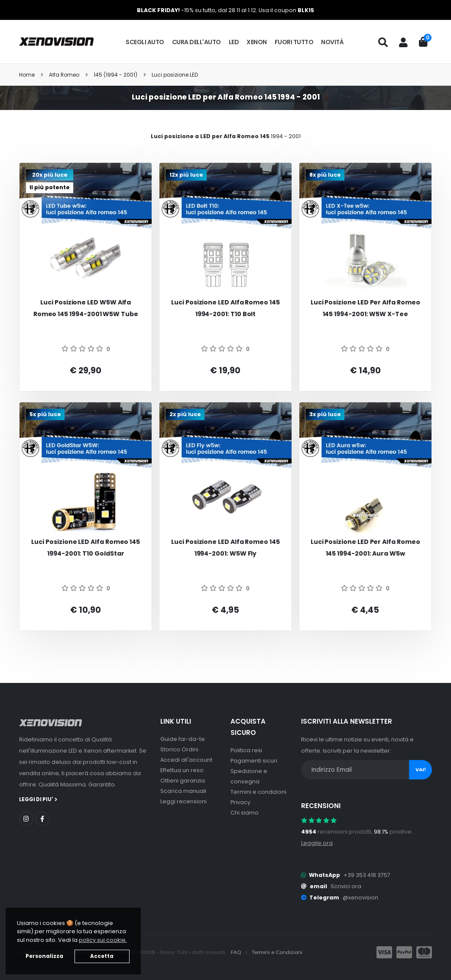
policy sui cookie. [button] (103, 940)
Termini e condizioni (258, 792)
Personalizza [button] (44, 956)
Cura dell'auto (196, 42)
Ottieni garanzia (183, 781)
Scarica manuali (183, 791)
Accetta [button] (102, 956)
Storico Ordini (179, 749)
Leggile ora (317, 843)
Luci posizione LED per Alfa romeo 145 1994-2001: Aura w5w (365, 548)
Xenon (257, 42)
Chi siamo (245, 813)
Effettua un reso (182, 770)
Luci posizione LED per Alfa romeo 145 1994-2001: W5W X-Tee (365, 308)
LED (234, 42)
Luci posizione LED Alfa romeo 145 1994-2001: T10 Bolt (225, 308)
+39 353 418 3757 (367, 875)
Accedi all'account (186, 760)
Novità (332, 42)
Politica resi (246, 750)
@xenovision (360, 898)
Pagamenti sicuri (254, 761)
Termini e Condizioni (277, 952)
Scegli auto (145, 42)
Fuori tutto (294, 42)
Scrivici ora (346, 886)
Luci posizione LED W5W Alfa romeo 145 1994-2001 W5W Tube (86, 308)
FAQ (237, 952)
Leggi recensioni (183, 801)
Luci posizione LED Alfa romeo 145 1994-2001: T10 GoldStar (86, 548)
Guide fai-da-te (183, 739)
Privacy (240, 802)
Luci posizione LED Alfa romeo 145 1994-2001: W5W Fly (225, 548)
